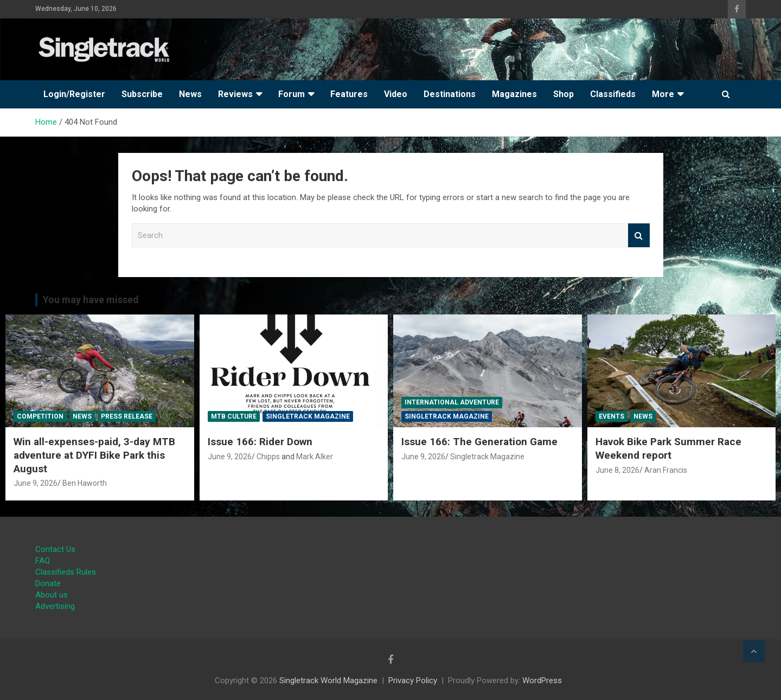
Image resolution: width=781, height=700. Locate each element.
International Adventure (452, 402)
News (190, 94)
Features (349, 94)
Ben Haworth (85, 483)
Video (396, 94)
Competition (40, 416)
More (663, 94)
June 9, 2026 (36, 483)
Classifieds (613, 94)
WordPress (542, 680)
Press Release (127, 416)
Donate (48, 583)
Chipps (268, 457)
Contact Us (55, 549)
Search (639, 236)
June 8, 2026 (617, 470)
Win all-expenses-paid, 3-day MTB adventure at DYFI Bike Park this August (94, 455)
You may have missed (91, 300)
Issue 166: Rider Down (260, 442)
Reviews (235, 94)
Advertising (55, 606)
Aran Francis (666, 470)
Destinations (450, 94)
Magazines (514, 94)
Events (612, 416)
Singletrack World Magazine (328, 680)
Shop (564, 94)
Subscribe (142, 94)
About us (52, 595)
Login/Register (74, 94)
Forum (292, 94)
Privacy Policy (413, 680)
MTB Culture (234, 416)
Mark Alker (315, 457)
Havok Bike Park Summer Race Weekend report (668, 448)
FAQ (43, 561)
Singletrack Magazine (308, 416)
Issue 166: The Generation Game (479, 442)
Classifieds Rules (66, 572)
